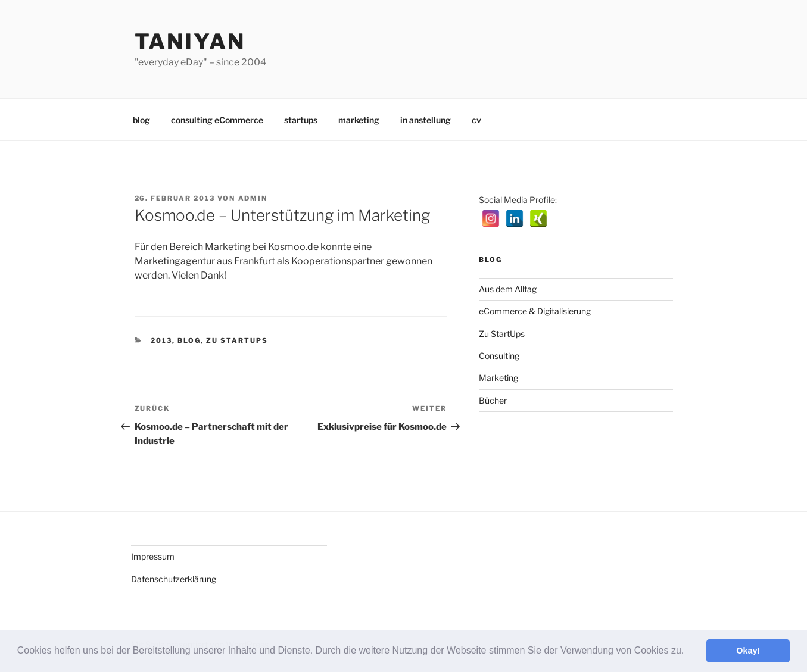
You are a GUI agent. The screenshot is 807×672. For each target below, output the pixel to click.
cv (476, 120)
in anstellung (426, 120)
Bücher (493, 400)
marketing (359, 120)
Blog (189, 340)
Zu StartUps (237, 340)
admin (253, 198)
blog (141, 120)
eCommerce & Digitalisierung (535, 311)
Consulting (499, 356)
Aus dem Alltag (508, 289)
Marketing (498, 378)
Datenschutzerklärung (174, 579)
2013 (161, 340)
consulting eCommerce (217, 120)
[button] (688, 652)
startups (301, 120)
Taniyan (190, 42)
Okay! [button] (748, 651)
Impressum (153, 556)
